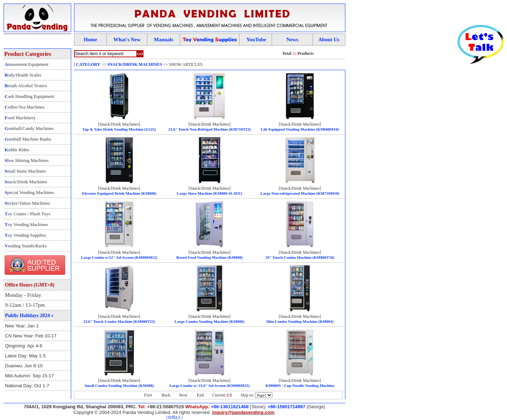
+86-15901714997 (287, 407)
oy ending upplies (210, 40)
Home (90, 40)
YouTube (256, 40)
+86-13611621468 (230, 407)
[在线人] (174, 417)
